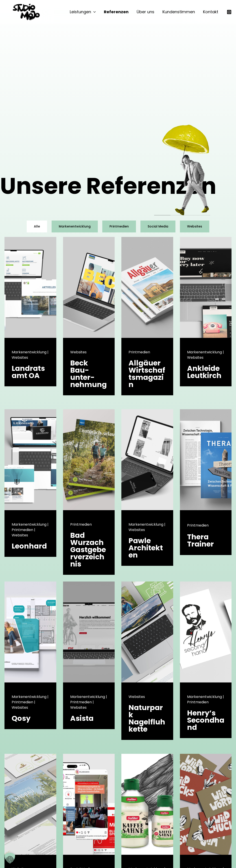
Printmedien (119, 226)
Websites (195, 226)
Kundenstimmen (179, 12)
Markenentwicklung (75, 226)
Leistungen (83, 12)
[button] (93, 12)
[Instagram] (229, 12)
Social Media (158, 226)
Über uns (145, 12)
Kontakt (211, 12)
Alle (37, 226)
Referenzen (116, 12)
